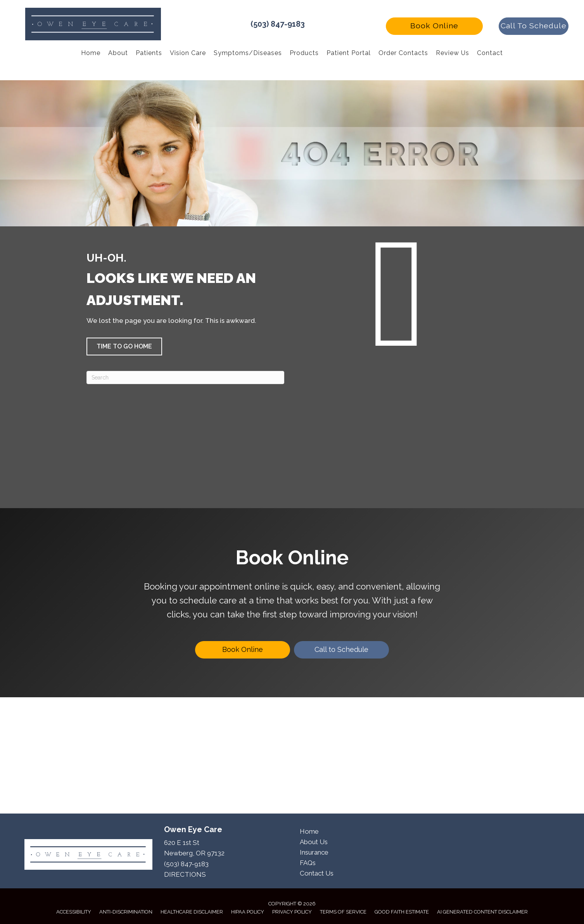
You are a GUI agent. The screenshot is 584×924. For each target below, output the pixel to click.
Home (309, 831)
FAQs (308, 863)
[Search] (185, 378)
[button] (434, 26)
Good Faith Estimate (402, 912)
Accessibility (74, 912)
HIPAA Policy (248, 912)
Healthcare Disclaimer (192, 912)
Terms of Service (343, 912)
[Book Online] (243, 650)
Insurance (314, 852)
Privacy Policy (292, 912)
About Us (314, 842)
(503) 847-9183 (278, 24)
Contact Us (317, 873)
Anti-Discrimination (126, 912)
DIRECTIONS (185, 874)
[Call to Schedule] (341, 650)
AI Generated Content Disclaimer (482, 912)
